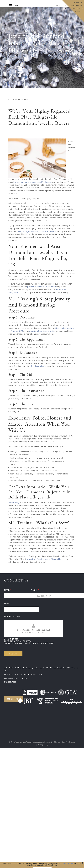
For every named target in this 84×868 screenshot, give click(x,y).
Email (8, 603)
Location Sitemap (69, 742)
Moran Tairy (14, 502)
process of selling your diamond (41, 287)
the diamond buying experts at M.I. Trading (33, 182)
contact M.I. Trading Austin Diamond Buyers (46, 559)
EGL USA (48, 692)
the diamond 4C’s (38, 366)
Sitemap (57, 742)
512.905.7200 (10, 682)
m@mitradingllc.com (15, 678)
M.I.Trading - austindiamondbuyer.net (37, 742)
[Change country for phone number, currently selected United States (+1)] (34, 596)
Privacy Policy (43, 745)
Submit (13, 654)
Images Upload (12, 617)
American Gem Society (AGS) (42, 331)
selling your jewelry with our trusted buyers (36, 231)
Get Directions (14, 699)
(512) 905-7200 (67, 863)
